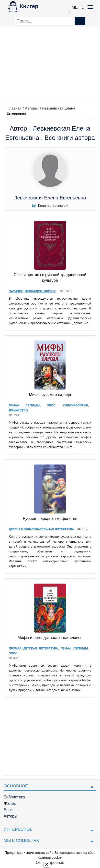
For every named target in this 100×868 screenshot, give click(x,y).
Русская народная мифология (50, 519)
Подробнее (54, 862)
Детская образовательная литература (41, 529)
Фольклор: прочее (41, 291)
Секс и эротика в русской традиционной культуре (50, 278)
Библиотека (14, 797)
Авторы (31, 108)
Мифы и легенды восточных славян (50, 638)
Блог (8, 810)
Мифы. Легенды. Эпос (32, 405)
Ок (38, 862)
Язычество (18, 410)
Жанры (10, 803)
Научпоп (16, 291)
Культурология (75, 405)
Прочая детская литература (33, 648)
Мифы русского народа (50, 395)
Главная (15, 108)
